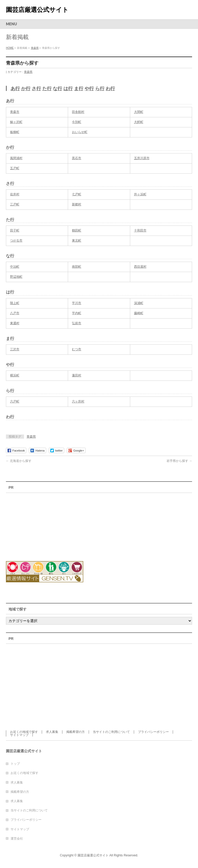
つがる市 (16, 241)
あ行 (15, 89)
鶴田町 (77, 230)
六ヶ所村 (78, 401)
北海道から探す (19, 461)
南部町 (77, 267)
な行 (57, 89)
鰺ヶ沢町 (16, 122)
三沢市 (15, 349)
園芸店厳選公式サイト (37, 10)
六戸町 (15, 401)
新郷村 (77, 204)
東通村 (15, 323)
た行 (47, 89)
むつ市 (77, 349)
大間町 (139, 112)
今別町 (77, 122)
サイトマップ (19, 735)
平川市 (77, 303)
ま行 (79, 89)
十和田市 (140, 230)
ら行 (100, 89)
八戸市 (15, 313)
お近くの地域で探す (24, 732)
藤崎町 (139, 313)
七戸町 (77, 194)
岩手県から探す (179, 461)
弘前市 (77, 323)
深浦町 (139, 303)
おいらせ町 (80, 132)
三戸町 (15, 204)
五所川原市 (142, 158)
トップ (15, 764)
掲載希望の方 (76, 732)
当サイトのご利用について (111, 732)
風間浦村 (16, 158)
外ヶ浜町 (140, 194)
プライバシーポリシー (153, 732)
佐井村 (15, 194)
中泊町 (15, 267)
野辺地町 (16, 277)
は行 (68, 89)
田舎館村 (78, 112)
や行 (89, 89)
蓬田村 (77, 375)
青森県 (28, 72)
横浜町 (15, 375)
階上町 (15, 303)
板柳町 (15, 132)
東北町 (77, 241)
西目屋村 (140, 267)
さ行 (36, 89)
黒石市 (77, 158)
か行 (26, 89)
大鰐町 (139, 122)
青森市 (15, 112)
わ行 (110, 89)
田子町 (15, 230)
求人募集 (52, 732)
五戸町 (15, 168)
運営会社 (17, 839)
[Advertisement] (34, 524)
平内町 (77, 313)
